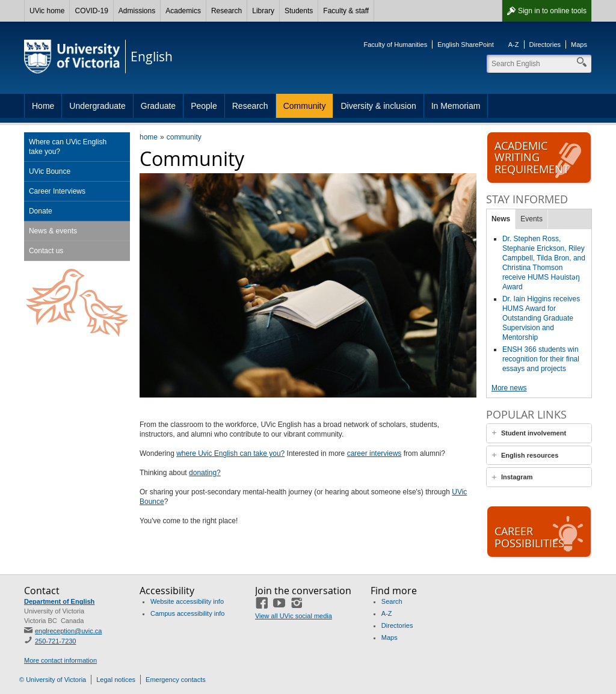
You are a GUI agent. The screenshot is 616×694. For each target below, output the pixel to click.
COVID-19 (91, 11)
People (204, 106)
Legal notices (116, 680)
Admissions (137, 11)
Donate (41, 211)
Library (263, 11)
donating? (205, 473)
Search (392, 601)
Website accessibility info (187, 601)
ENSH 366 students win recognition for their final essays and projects (541, 359)
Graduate (158, 106)
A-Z (514, 45)
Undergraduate (97, 106)
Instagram (517, 477)
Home (43, 106)
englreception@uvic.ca (68, 631)
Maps (579, 45)
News (501, 219)
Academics (183, 11)
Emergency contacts (176, 680)
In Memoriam (456, 106)
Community (305, 106)
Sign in (552, 11)
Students (299, 11)
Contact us (46, 251)
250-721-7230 (56, 641)
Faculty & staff (346, 11)
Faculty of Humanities (395, 45)
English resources (530, 455)
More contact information (60, 660)
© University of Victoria (53, 680)
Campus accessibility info (188, 613)
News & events (53, 231)
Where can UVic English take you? (68, 147)
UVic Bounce (50, 171)
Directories (545, 45)
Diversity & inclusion (378, 106)
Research (226, 11)
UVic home (47, 11)
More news (509, 388)
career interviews (374, 453)
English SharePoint (466, 45)
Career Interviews (57, 191)
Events (531, 219)
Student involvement (534, 433)
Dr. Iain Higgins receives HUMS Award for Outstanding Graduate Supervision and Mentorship (541, 318)
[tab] (539, 433)
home (149, 137)
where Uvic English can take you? (230, 453)
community (184, 137)
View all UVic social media (294, 616)
